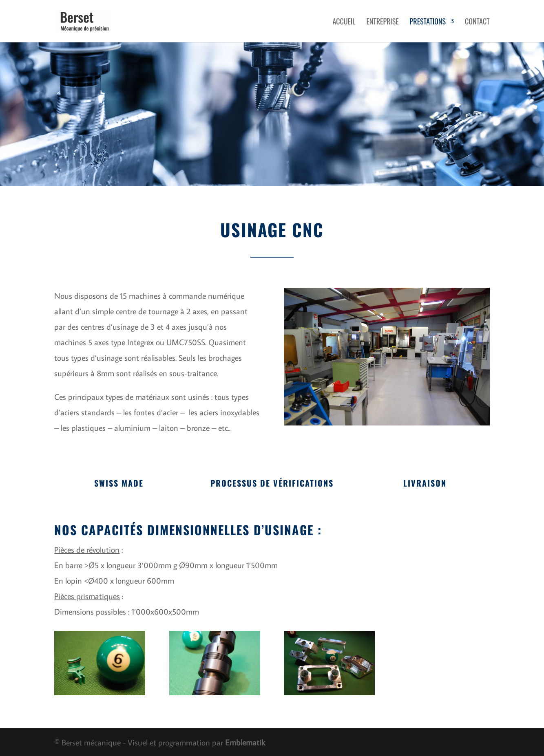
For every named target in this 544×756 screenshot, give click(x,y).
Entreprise (382, 22)
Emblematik (245, 742)
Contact (477, 22)
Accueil (344, 22)
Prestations (428, 22)
